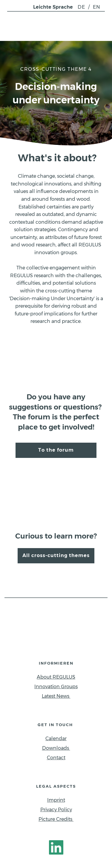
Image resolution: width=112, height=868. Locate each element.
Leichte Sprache (53, 7)
